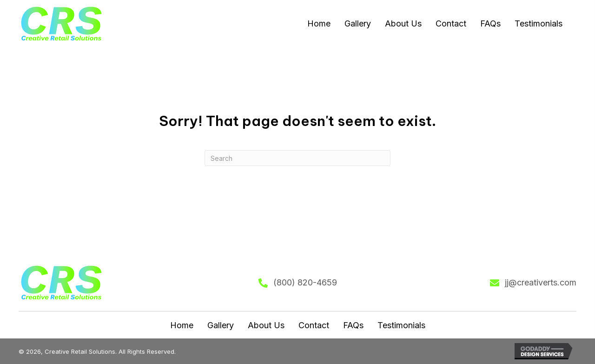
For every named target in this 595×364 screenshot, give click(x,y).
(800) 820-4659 (305, 282)
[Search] (297, 158)
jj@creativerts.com (541, 282)
